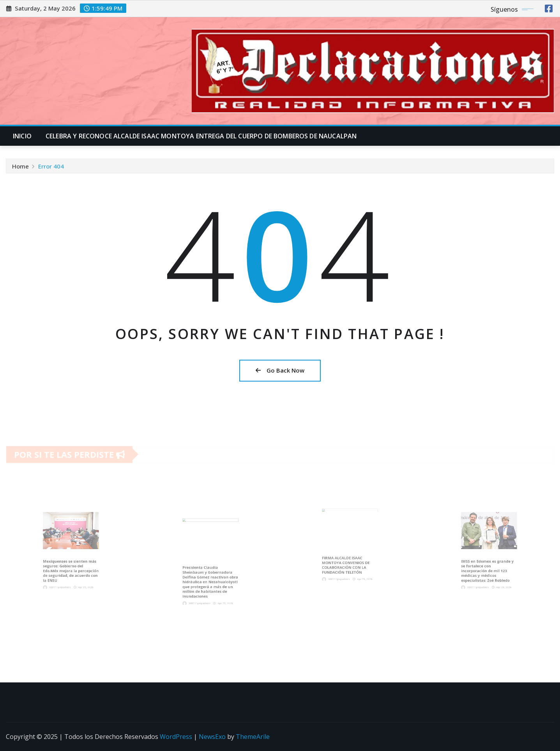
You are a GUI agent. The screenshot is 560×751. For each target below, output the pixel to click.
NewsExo (212, 737)
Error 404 (51, 168)
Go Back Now (280, 370)
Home (20, 168)
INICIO (22, 136)
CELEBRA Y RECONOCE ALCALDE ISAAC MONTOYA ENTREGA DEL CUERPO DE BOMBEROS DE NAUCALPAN (201, 136)
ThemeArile (253, 737)
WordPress (176, 737)
